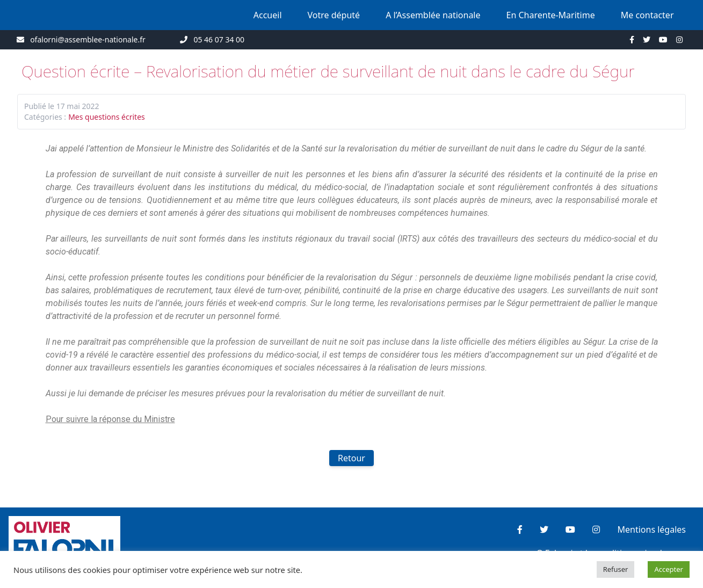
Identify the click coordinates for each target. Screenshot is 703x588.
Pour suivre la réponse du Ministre (110, 419)
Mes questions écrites (107, 117)
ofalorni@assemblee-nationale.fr (88, 39)
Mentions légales (651, 529)
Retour (351, 458)
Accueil (268, 15)
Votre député (334, 15)
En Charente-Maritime (551, 15)
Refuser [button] (616, 569)
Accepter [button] (669, 569)
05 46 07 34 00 (219, 39)
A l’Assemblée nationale (433, 15)
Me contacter (647, 15)
